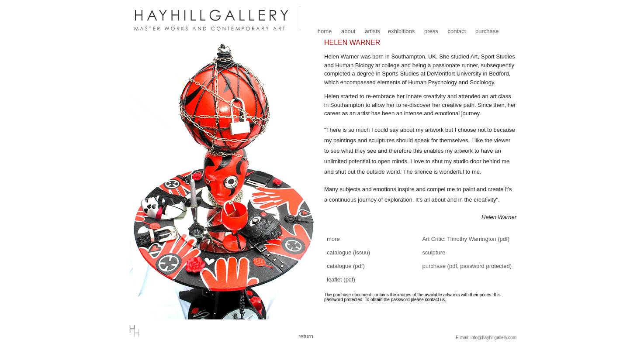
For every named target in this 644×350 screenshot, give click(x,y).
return (306, 336)
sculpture (434, 252)
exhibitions (401, 31)
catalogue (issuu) (348, 252)
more (333, 239)
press (431, 31)
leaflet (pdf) (341, 280)
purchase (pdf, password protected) (467, 266)
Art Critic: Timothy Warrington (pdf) (466, 239)
